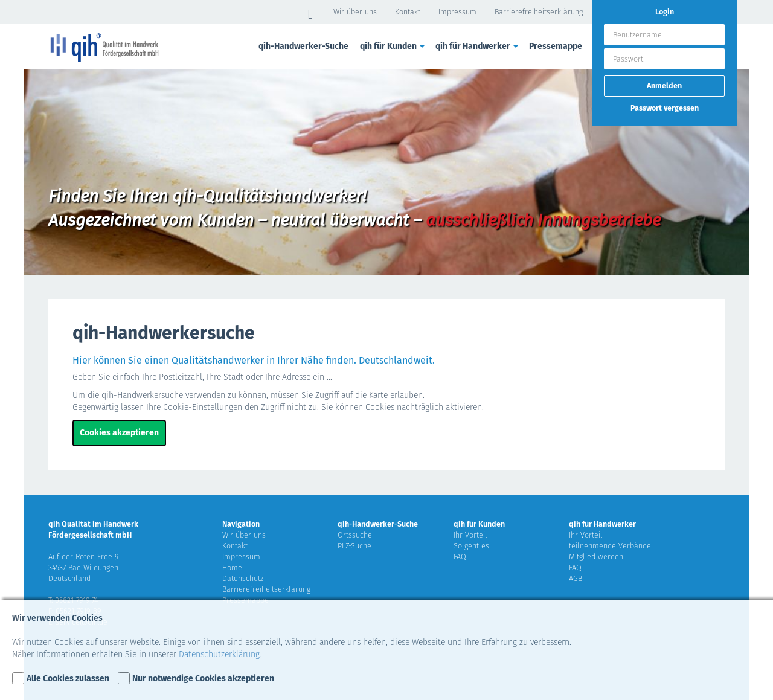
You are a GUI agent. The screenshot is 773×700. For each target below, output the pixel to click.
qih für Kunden (393, 46)
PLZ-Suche (354, 546)
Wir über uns (355, 12)
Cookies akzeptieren (119, 433)
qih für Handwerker (478, 46)
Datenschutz (243, 578)
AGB (576, 578)
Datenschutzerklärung (219, 654)
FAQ (460, 557)
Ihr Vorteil (470, 535)
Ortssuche (355, 535)
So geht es (471, 546)
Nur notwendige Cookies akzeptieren (203, 679)
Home (232, 567)
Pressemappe (556, 46)
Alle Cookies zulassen (68, 679)
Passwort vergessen (665, 108)
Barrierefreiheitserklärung (539, 12)
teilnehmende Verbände (610, 546)
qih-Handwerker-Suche (303, 46)
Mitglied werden (596, 557)
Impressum (457, 12)
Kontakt (408, 12)
